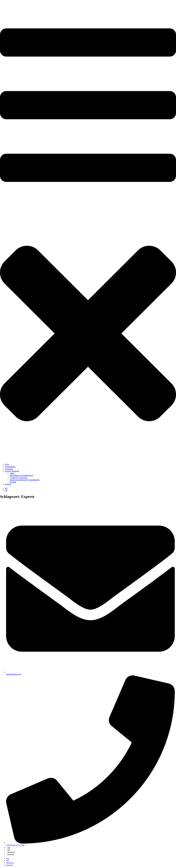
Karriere (8, 484)
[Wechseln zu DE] (6, 488)
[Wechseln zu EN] (6, 491)
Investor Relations (12, 471)
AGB (9, 848)
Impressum (11, 854)
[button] (88, 233)
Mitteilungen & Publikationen (21, 475)
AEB (9, 850)
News (7, 464)
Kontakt (13, 482)
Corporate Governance (19, 478)
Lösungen (9, 469)
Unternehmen (10, 467)
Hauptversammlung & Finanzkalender (25, 480)
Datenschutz (11, 852)
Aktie (12, 473)
